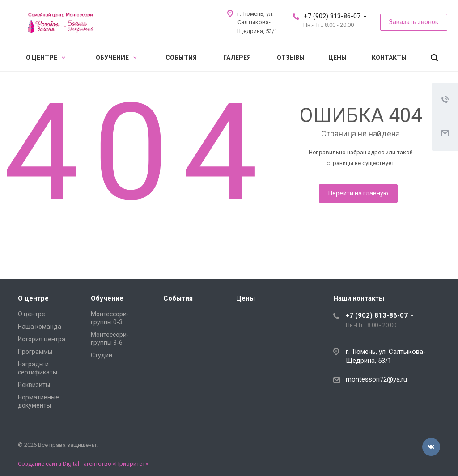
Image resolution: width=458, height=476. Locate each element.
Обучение (116, 58)
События (181, 58)
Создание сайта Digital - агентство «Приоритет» (83, 464)
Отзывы (291, 58)
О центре (46, 58)
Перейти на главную (358, 193)
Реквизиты (34, 385)
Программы (35, 352)
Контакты (389, 58)
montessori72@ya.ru (376, 379)
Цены (337, 58)
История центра (42, 339)
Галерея (237, 58)
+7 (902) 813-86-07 (332, 16)
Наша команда (40, 327)
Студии (102, 355)
